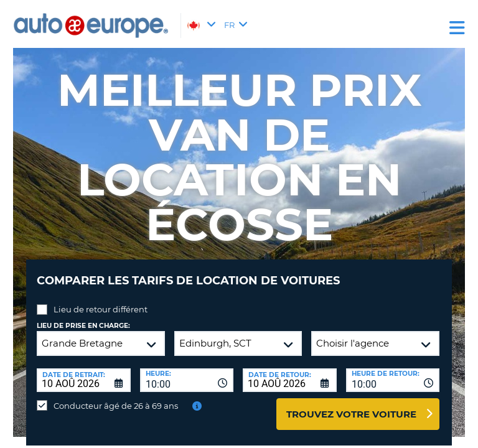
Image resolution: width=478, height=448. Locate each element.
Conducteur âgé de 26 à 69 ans (116, 406)
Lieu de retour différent (101, 309)
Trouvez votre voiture (351, 414)
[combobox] (187, 380)
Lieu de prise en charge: (83, 326)
